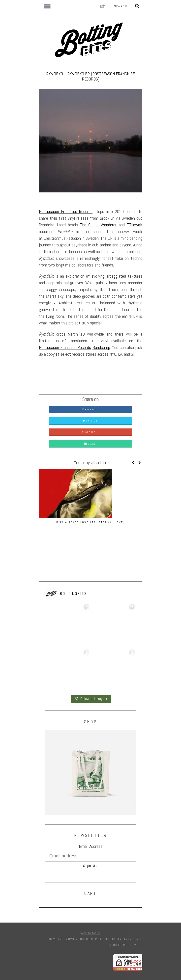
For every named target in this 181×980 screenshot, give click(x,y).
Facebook (90, 410)
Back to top (90, 933)
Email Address (91, 846)
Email (90, 444)
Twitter (90, 421)
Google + (90, 432)
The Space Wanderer (98, 225)
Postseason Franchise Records (66, 211)
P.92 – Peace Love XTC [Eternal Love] (90, 522)
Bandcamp (101, 347)
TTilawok (135, 225)
